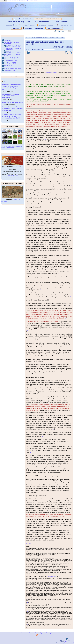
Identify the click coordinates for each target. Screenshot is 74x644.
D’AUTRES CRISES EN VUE (14, 45)
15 (31, 452)
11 (66, 318)
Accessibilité (4, 1)
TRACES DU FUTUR (64, 25)
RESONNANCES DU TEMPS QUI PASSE (18, 22)
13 (54, 429)
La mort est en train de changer (12, 102)
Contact (31, 633)
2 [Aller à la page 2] (4, 81)
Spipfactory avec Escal (68, 643)
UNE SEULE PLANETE (46, 25)
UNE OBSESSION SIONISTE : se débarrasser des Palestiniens (12, 96)
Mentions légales (39, 633)
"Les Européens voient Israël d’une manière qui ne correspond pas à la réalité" (12, 116)
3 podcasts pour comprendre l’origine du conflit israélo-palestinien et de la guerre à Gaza (12, 87)
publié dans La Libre (51, 72)
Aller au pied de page (32, 1)
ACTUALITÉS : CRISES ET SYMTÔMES (48, 19)
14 (43, 436)
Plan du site (23, 633)
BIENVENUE (27, 19)
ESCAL (66, 642)
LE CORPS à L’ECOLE (12, 176)
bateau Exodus (51, 576)
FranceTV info (16, 199)
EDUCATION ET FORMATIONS (34, 28)
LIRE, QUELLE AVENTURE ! (12, 177)
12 (27, 331)
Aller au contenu (12, 1)
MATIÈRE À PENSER (29, 25)
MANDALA (16, 28)
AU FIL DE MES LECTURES (43, 22)
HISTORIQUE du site (54, 28)
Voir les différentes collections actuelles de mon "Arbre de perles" (12, 147)
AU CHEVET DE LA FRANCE (14, 53)
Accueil (17, 19)
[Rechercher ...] (61, 31)
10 (69, 305)
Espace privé (49, 633)
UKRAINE (9, 51)
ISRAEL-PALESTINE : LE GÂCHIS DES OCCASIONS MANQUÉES (48, 38)
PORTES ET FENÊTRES (10, 25)
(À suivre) (29, 543)
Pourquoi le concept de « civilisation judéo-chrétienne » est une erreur (13, 108)
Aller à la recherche (21, 1)
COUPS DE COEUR (62, 22)
